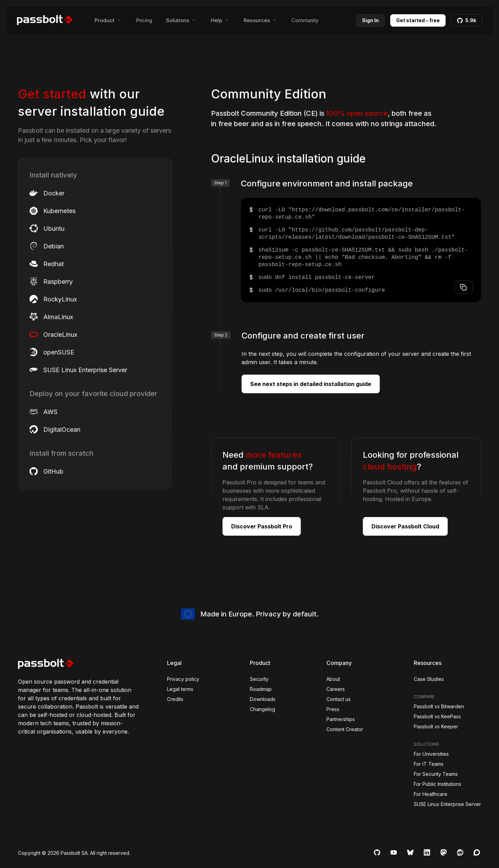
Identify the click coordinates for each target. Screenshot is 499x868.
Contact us (339, 699)
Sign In (370, 20)
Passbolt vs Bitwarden (439, 706)
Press (333, 709)
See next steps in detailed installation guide (311, 384)
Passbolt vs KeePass (437, 716)
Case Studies (429, 679)
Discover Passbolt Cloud (405, 526)
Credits (175, 699)
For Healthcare (431, 794)
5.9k (467, 20)
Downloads (263, 699)
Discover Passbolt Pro (262, 526)
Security (259, 679)
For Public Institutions (437, 784)
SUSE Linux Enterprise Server (447, 804)
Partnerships (341, 719)
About (333, 679)
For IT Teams (429, 764)
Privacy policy (183, 679)
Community (305, 20)
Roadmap (261, 689)
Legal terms (180, 689)
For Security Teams (436, 774)
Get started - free (418, 20)
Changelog (262, 709)
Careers (336, 689)
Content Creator (345, 729)
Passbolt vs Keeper (436, 726)
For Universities (431, 754)
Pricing (144, 20)
